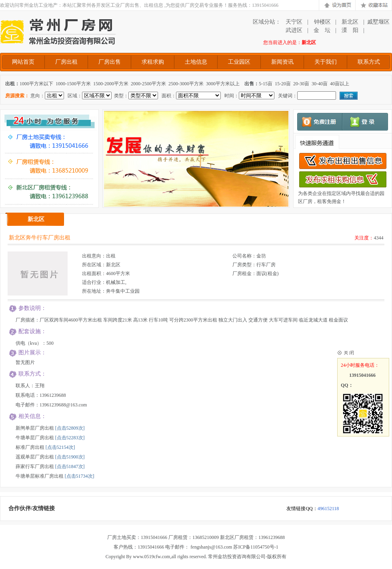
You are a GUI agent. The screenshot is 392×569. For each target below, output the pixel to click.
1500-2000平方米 (111, 84)
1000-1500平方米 (73, 84)
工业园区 (239, 62)
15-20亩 (283, 84)
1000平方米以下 (36, 84)
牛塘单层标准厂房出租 (40, 476)
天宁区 (294, 22)
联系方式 (369, 62)
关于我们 (326, 62)
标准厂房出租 (30, 447)
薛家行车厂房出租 (35, 466)
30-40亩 (320, 84)
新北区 (350, 22)
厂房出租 (66, 62)
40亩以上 (340, 84)
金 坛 (322, 30)
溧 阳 (350, 30)
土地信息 (196, 62)
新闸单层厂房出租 (35, 428)
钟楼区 (322, 22)
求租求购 (153, 62)
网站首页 (23, 62)
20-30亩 (301, 84)
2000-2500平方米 (148, 84)
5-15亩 (266, 84)
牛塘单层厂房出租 (35, 438)
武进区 (294, 30)
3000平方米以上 (223, 84)
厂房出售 (110, 62)
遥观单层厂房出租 (35, 457)
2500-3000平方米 (186, 84)
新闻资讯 (282, 62)
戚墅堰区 (378, 22)
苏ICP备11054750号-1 (256, 547)
